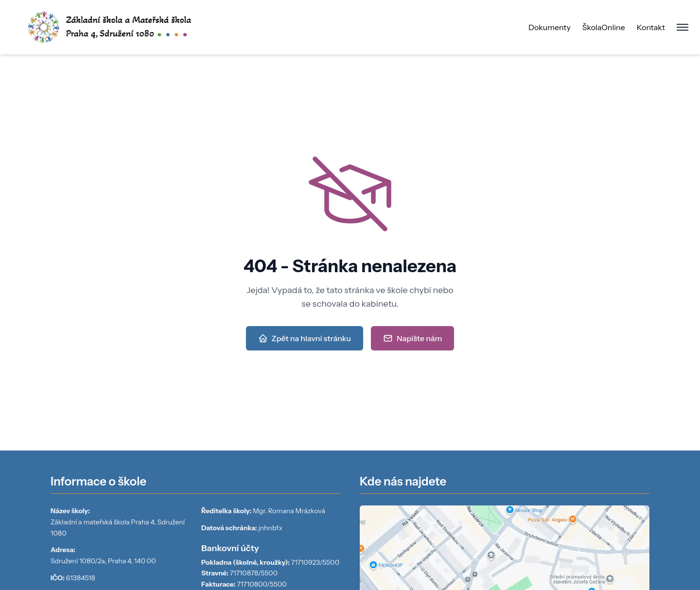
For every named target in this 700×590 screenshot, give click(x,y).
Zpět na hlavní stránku (305, 338)
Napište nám (412, 338)
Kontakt (651, 27)
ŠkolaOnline (604, 27)
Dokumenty (550, 27)
